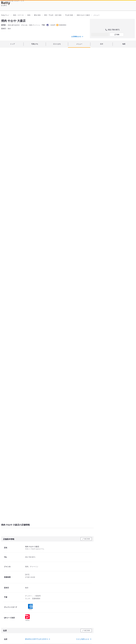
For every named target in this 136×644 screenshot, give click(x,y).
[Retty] (6, 3)
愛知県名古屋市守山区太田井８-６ (38, 639)
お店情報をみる (77, 37)
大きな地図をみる (83, 639)
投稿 (118, 35)
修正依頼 (87, 539)
